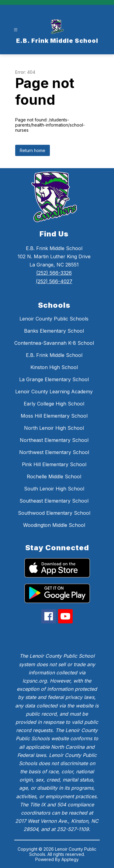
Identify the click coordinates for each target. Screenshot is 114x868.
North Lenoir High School (54, 428)
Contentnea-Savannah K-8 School (54, 343)
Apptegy (70, 859)
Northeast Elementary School (54, 440)
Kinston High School (54, 367)
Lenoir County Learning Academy (54, 392)
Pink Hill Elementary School (54, 464)
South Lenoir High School (54, 489)
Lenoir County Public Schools (54, 319)
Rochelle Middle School (54, 476)
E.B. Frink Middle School (54, 355)
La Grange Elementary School (54, 379)
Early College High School (54, 404)
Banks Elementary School (54, 331)
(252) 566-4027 (54, 281)
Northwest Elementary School (54, 452)
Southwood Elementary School (54, 513)
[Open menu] (16, 30)
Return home (33, 150)
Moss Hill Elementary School (54, 416)
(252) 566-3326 (54, 273)
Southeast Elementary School (54, 501)
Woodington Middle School (54, 525)
